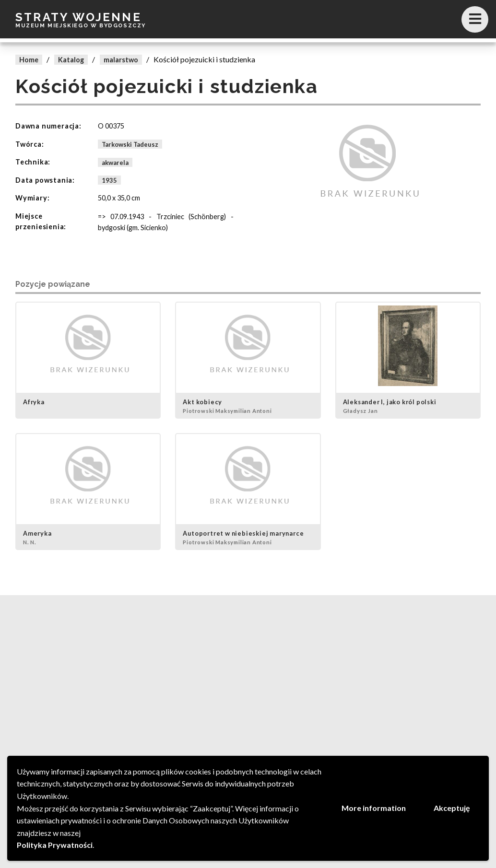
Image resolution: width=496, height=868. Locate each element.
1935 (109, 180)
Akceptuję (452, 808)
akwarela (115, 162)
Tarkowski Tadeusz (130, 144)
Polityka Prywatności (55, 845)
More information (374, 808)
